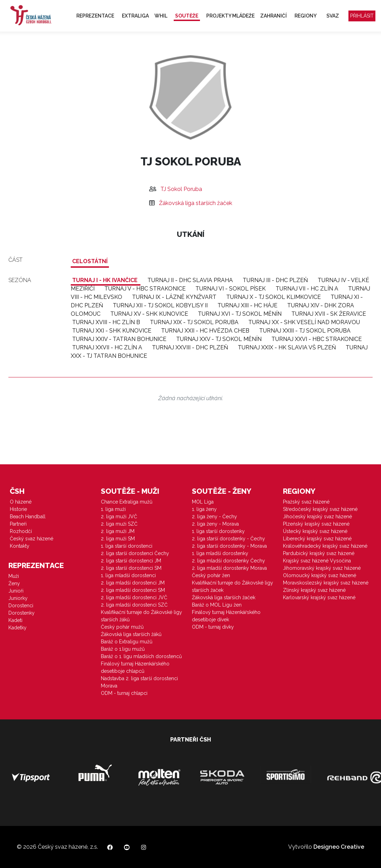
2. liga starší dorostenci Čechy (135, 553)
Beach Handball (28, 517)
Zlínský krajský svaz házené (314, 590)
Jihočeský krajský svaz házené (317, 517)
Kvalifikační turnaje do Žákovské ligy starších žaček (233, 586)
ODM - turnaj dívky (213, 627)
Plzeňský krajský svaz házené (316, 524)
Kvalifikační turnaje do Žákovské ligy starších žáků (141, 616)
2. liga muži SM (118, 539)
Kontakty (20, 546)
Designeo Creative (339, 847)
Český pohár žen (211, 575)
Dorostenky (22, 613)
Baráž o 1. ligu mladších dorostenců (141, 656)
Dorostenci (21, 606)
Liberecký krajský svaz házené (317, 539)
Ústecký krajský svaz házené (315, 531)
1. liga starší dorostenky (218, 531)
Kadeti (15, 620)
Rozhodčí (21, 531)
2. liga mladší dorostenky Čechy (228, 561)
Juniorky (18, 598)
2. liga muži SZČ (119, 524)
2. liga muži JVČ (119, 517)
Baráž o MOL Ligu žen (217, 605)
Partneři (18, 524)
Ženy (14, 583)
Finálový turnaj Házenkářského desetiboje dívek (226, 616)
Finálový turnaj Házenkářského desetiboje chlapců (135, 667)
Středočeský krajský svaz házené (320, 509)
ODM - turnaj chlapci (124, 693)
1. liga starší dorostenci (127, 546)
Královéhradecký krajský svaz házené (325, 546)
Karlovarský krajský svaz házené (319, 597)
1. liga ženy (204, 509)
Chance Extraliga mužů (127, 502)
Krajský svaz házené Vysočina (317, 561)
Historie (18, 509)
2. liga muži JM (118, 531)
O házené (21, 502)
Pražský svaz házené (306, 502)
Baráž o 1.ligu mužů (123, 649)
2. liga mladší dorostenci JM (133, 583)
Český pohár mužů (122, 627)
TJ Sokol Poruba (181, 189)
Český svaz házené (32, 539)
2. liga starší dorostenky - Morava (229, 546)
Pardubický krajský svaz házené (319, 553)
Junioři (16, 591)
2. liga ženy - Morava (215, 524)
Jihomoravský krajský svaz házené (322, 568)
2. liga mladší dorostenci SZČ (134, 605)
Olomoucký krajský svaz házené (320, 575)
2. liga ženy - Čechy (214, 517)
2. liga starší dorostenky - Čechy (228, 539)
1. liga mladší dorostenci (128, 575)
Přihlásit (362, 16)
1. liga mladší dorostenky (220, 553)
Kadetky (18, 628)
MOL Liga (203, 502)
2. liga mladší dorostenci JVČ (134, 597)
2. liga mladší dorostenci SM (133, 590)
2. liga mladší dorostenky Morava (229, 568)
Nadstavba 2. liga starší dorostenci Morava (139, 682)
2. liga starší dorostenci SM (131, 568)
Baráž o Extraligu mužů (127, 642)
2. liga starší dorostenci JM (131, 561)
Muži (14, 576)
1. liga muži (113, 509)
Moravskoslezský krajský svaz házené (326, 583)
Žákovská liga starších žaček (196, 203)
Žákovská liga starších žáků (131, 634)
